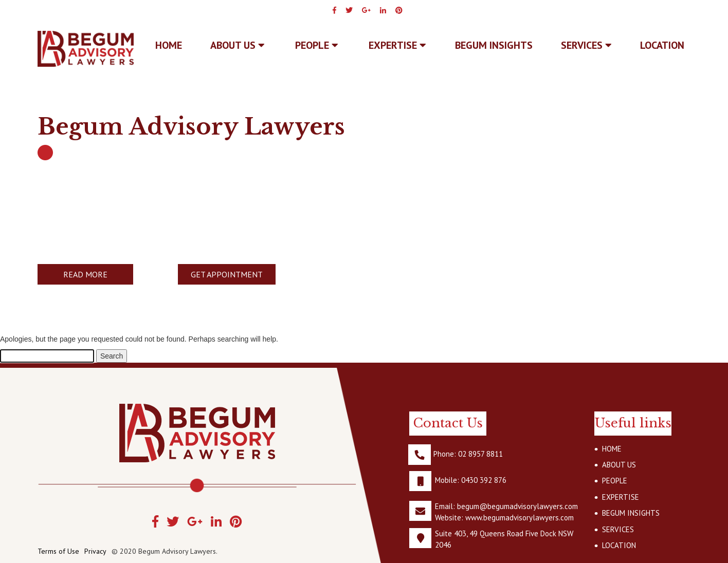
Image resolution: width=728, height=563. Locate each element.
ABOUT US (238, 45)
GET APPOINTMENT (227, 274)
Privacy (95, 551)
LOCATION (662, 45)
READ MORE (85, 274)
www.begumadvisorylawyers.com (520, 518)
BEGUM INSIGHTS (494, 45)
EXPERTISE (397, 45)
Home (169, 45)
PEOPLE (317, 45)
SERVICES (586, 45)
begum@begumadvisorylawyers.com (517, 506)
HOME (612, 449)
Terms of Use (58, 551)
